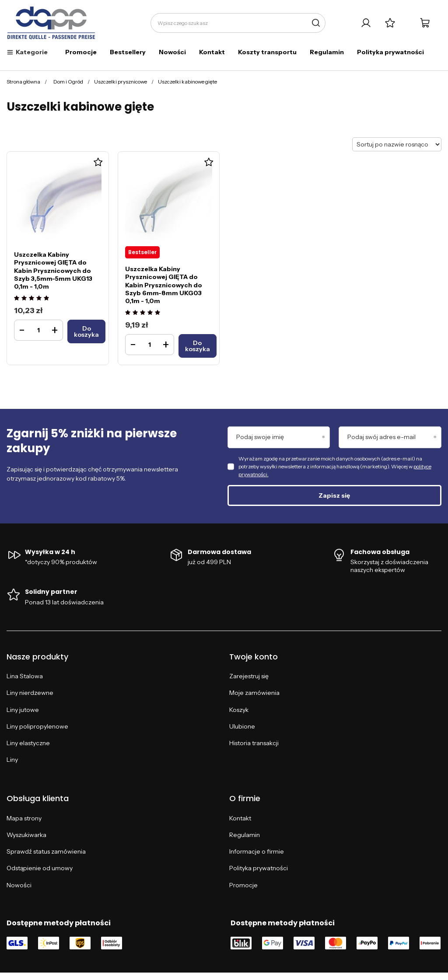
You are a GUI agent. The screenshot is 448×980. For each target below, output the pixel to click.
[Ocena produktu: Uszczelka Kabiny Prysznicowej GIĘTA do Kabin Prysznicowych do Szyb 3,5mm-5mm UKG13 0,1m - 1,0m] (33, 298)
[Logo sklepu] (51, 23)
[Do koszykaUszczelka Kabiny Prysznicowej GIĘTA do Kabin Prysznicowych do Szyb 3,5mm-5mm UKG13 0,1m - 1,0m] (86, 331)
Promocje (81, 52)
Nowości (172, 52)
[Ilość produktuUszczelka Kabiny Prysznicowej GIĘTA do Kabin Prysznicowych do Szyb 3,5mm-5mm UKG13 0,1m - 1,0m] (38, 330)
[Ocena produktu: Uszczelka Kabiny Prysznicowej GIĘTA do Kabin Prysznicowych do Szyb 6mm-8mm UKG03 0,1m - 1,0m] (144, 313)
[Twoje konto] (366, 23)
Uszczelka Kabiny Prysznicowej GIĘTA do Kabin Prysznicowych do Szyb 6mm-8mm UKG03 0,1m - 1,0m (164, 285)
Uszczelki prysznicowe (121, 82)
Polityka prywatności (390, 52)
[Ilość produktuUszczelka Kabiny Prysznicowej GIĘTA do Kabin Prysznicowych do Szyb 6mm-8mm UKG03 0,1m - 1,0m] (150, 345)
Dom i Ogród (68, 82)
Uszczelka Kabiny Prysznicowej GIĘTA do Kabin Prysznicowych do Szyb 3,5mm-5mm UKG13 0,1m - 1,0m (53, 270)
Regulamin (327, 52)
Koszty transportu (267, 52)
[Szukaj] (316, 23)
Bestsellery (128, 52)
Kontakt (212, 52)
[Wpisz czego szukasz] (238, 23)
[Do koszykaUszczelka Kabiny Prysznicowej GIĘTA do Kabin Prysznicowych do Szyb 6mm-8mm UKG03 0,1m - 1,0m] (198, 346)
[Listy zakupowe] (390, 23)
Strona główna (23, 82)
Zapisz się (334, 495)
